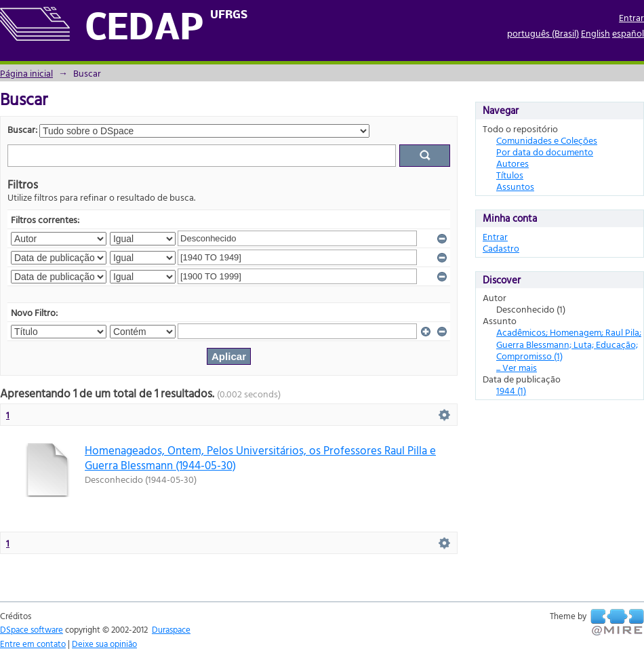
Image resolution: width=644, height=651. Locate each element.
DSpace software (32, 629)
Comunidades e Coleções (547, 140)
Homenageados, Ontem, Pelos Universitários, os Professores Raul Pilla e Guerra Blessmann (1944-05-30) (260, 457)
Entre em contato (33, 644)
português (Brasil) (543, 33)
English (596, 33)
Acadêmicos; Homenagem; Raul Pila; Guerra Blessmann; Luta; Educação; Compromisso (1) (569, 343)
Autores (512, 163)
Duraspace (171, 629)
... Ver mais (517, 367)
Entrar (631, 17)
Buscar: (22, 129)
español (628, 33)
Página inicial (26, 73)
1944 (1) (511, 390)
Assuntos (515, 186)
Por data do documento (545, 152)
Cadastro (501, 248)
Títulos (510, 175)
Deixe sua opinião (104, 644)
